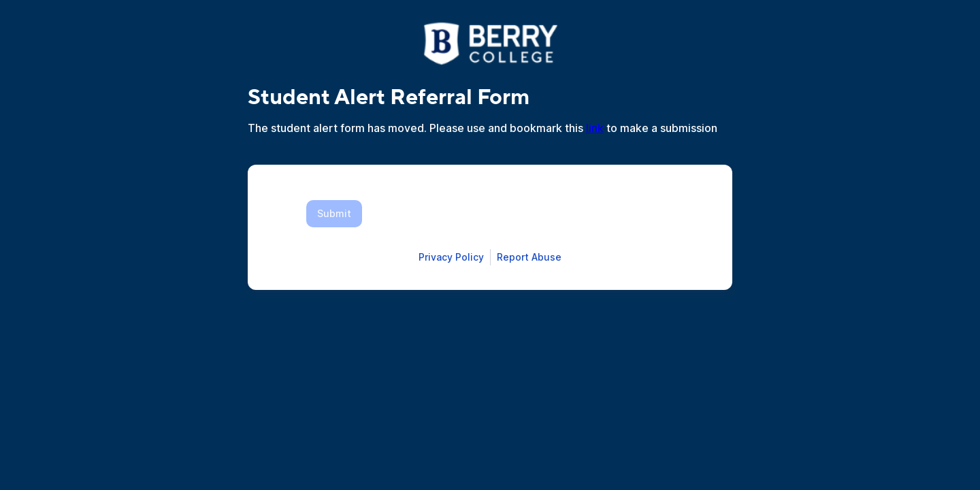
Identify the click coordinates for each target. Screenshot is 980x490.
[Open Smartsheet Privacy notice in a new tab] (451, 257)
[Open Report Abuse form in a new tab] (529, 257)
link (595, 128)
